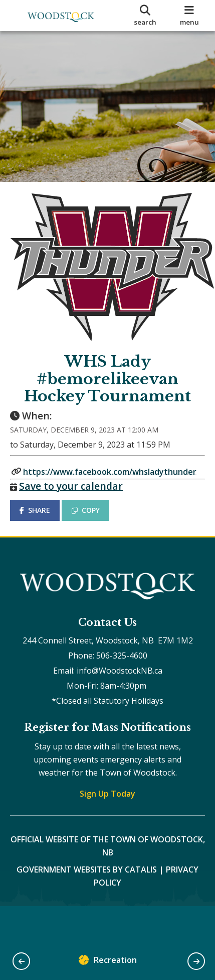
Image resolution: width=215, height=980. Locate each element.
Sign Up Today (107, 794)
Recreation (108, 962)
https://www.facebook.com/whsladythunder (110, 471)
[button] (21, 961)
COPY (86, 510)
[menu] (189, 16)
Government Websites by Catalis (87, 869)
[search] (145, 16)
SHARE (35, 510)
